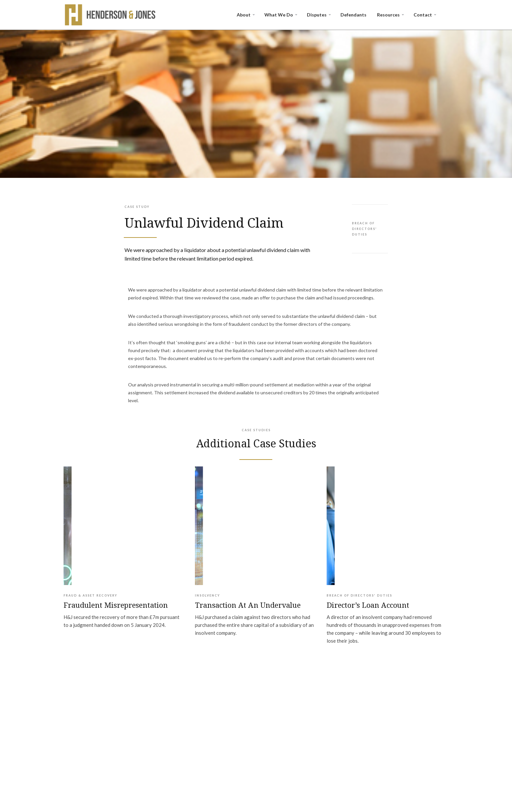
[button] (245, 15)
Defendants (353, 15)
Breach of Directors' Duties (364, 229)
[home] (111, 15)
